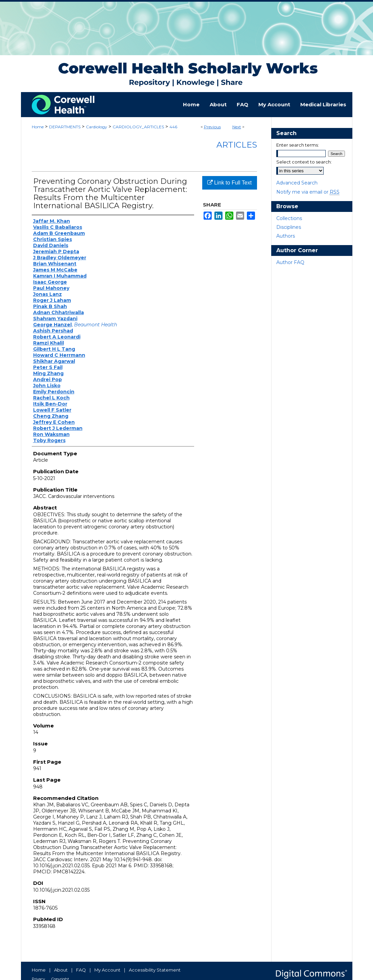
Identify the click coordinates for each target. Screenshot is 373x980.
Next (237, 127)
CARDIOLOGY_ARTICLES (138, 127)
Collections (289, 218)
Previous (212, 127)
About (61, 970)
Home (38, 127)
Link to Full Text (229, 183)
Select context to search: (304, 162)
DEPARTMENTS (65, 127)
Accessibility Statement (155, 970)
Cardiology (97, 127)
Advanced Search (297, 183)
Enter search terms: (298, 145)
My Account (107, 970)
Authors (286, 236)
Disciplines (289, 227)
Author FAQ (290, 262)
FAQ (81, 970)
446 (173, 127)
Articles (237, 145)
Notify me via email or (308, 192)
